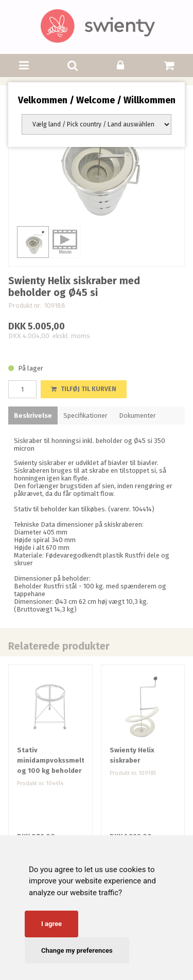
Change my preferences (77, 950)
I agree (51, 924)
